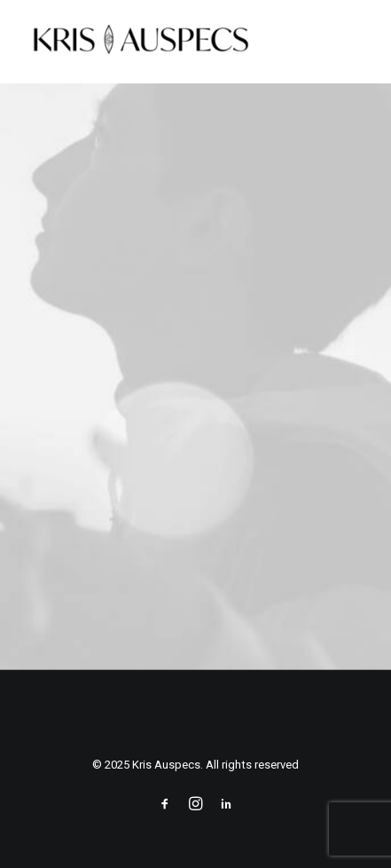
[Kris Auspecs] (141, 42)
